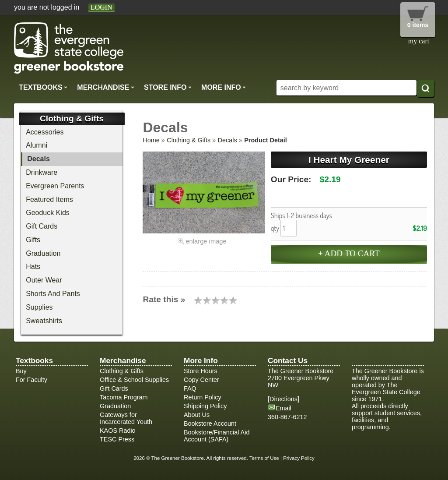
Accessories (45, 132)
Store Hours (201, 371)
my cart (419, 41)
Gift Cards (42, 226)
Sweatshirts (44, 321)
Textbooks (43, 87)
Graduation (43, 253)
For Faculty (31, 380)
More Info (224, 87)
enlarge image (206, 241)
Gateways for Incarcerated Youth (126, 418)
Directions (283, 399)
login (101, 7)
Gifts (33, 240)
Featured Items (49, 199)
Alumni (37, 145)
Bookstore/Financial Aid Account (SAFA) (217, 436)
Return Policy (203, 397)
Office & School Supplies (134, 380)
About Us (197, 415)
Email (283, 408)
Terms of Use (264, 458)
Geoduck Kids (48, 213)
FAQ (190, 388)
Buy (21, 371)
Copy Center (201, 380)
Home (151, 140)
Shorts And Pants (53, 294)
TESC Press (117, 439)
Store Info (168, 87)
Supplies (39, 307)
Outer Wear (44, 280)
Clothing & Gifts (189, 140)
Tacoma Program (124, 397)
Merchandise (105, 87)
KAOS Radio (118, 431)
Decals (227, 140)
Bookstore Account (210, 424)
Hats (33, 266)
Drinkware (42, 172)
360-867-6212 (287, 417)
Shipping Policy (205, 406)
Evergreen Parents (55, 186)
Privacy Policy (299, 458)
